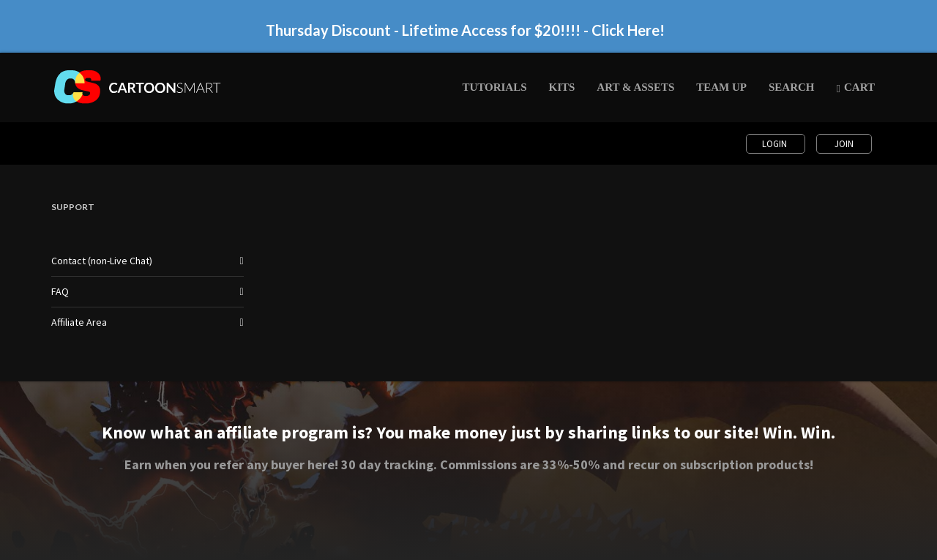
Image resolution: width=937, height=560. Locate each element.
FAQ (60, 291)
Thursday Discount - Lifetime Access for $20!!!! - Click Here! (465, 30)
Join (844, 144)
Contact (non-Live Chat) (102, 261)
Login (776, 144)
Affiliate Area (79, 322)
